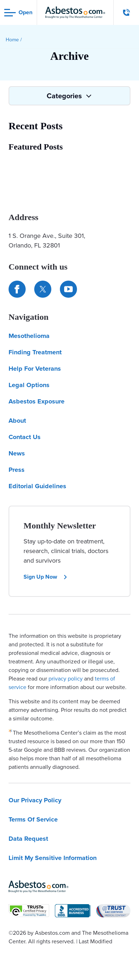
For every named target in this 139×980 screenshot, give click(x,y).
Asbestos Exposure (37, 401)
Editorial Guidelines (37, 486)
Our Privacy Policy (35, 800)
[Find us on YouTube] (68, 289)
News (17, 453)
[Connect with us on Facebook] (17, 289)
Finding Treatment (35, 352)
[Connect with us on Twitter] (43, 289)
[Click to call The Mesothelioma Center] (127, 12)
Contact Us (25, 437)
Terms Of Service (33, 819)
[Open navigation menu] (18, 13)
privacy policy (66, 679)
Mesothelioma (29, 336)
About (17, 421)
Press (17, 470)
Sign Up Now (46, 577)
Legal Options (29, 385)
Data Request (28, 839)
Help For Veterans (35, 369)
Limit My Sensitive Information (53, 858)
